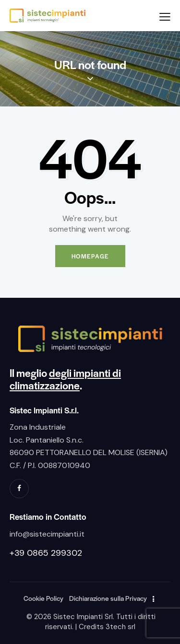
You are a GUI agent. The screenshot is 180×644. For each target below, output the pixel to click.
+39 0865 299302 (46, 553)
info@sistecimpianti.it (47, 534)
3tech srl (120, 627)
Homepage (90, 256)
